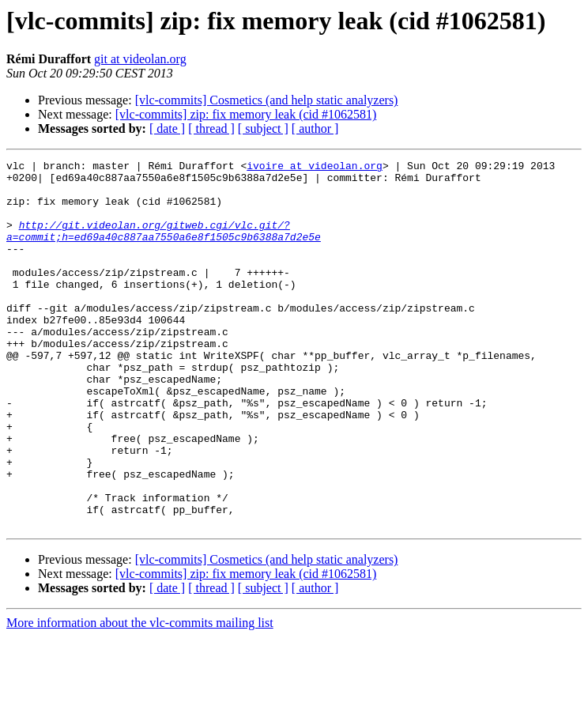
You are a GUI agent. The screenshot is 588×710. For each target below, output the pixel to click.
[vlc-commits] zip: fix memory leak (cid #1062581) (246, 114)
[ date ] (167, 128)
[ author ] (315, 128)
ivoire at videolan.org (315, 168)
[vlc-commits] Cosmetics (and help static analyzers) (267, 100)
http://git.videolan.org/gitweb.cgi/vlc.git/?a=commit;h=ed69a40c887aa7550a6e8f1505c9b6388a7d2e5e (164, 246)
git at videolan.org (140, 59)
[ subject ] (263, 128)
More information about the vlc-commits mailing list (140, 696)
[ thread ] (211, 128)
